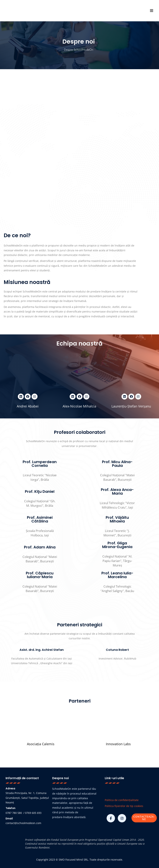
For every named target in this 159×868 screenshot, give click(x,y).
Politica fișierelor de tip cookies (124, 806)
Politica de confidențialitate (122, 800)
